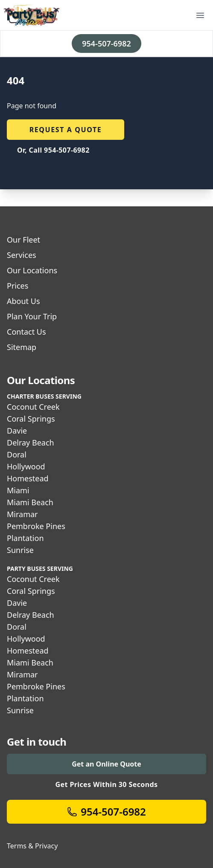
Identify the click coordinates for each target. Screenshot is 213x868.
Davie (17, 431)
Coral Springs (31, 419)
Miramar (22, 514)
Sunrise (20, 550)
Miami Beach (30, 502)
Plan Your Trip (32, 316)
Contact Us (26, 332)
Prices (18, 286)
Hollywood (26, 466)
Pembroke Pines (36, 526)
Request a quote (66, 130)
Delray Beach (31, 443)
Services (22, 255)
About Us (23, 301)
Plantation (25, 538)
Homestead (28, 478)
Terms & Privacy (32, 846)
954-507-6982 (106, 43)
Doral (17, 454)
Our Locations (32, 270)
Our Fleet (23, 240)
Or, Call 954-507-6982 (53, 150)
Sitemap (22, 347)
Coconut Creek (33, 407)
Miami (18, 490)
